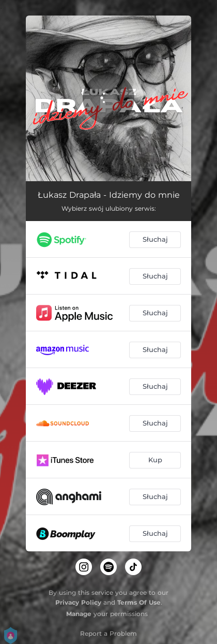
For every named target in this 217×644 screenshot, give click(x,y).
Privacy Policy (78, 602)
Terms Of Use (139, 602)
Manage (79, 614)
